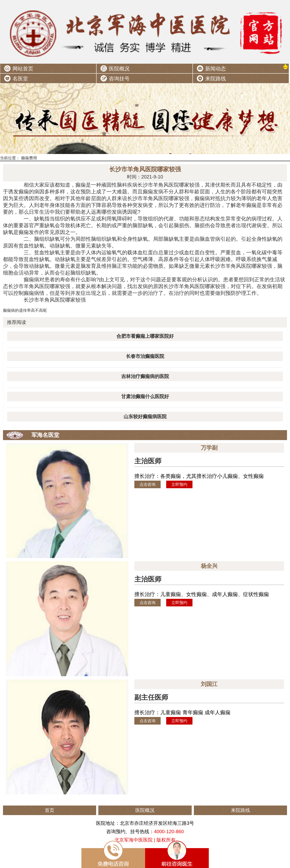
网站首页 (23, 69)
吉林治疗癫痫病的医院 (145, 376)
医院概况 (119, 69)
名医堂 (20, 79)
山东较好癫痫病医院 (145, 416)
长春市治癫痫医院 (145, 356)
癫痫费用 (29, 158)
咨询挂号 (119, 79)
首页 (50, 810)
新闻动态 (216, 69)
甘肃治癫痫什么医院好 (145, 396)
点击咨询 (147, 484)
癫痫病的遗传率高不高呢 (25, 310)
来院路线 (216, 79)
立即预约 (179, 484)
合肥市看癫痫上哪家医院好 (145, 336)
